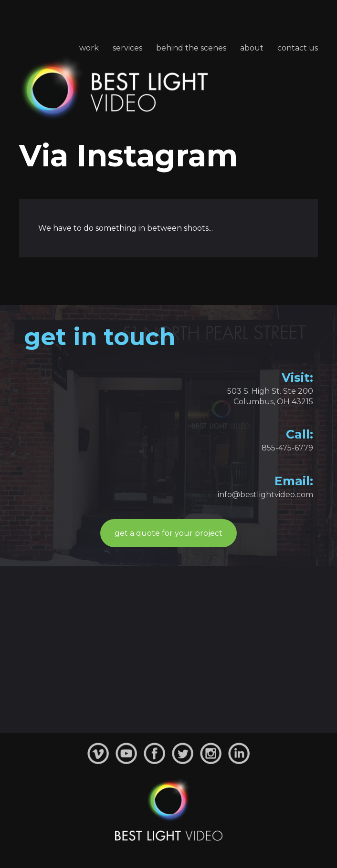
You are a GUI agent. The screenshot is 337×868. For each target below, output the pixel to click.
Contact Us (298, 48)
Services (127, 48)
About (252, 48)
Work (89, 48)
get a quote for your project (168, 533)
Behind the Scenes (191, 48)
